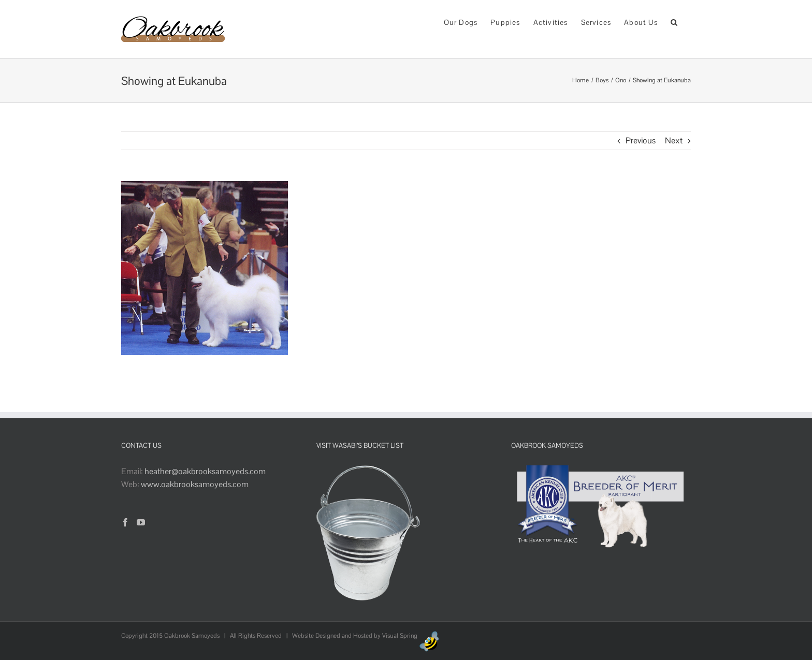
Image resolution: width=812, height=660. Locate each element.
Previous (641, 141)
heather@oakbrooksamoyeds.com (205, 471)
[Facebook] (125, 522)
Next (674, 141)
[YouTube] (141, 522)
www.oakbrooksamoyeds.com (195, 484)
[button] (674, 21)
